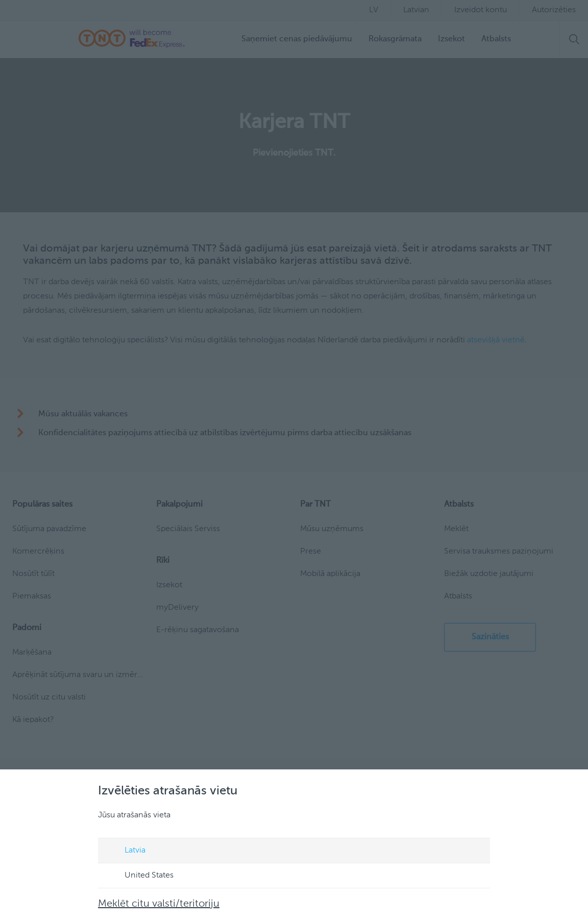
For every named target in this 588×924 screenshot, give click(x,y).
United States (139, 876)
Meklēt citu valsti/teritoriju (159, 904)
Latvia (125, 851)
